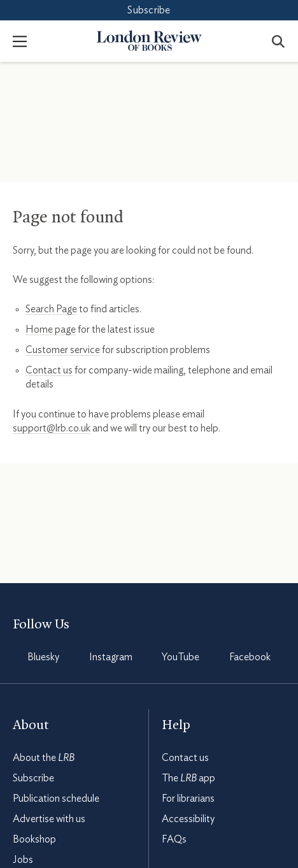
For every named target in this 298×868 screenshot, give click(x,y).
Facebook (250, 657)
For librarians (188, 799)
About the (44, 758)
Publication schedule (56, 799)
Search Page (51, 309)
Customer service (63, 350)
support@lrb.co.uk (52, 428)
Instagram (111, 657)
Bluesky (43, 657)
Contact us (49, 370)
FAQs (174, 839)
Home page (51, 329)
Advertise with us (49, 819)
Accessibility (188, 819)
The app (188, 778)
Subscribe (149, 10)
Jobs (23, 860)
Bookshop (34, 839)
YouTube (181, 657)
